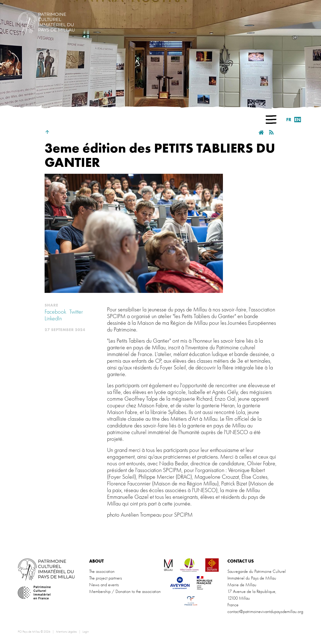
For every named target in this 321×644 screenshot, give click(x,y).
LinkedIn (53, 319)
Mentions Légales (66, 632)
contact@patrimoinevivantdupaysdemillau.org (265, 612)
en (298, 120)
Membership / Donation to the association (125, 591)
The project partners (106, 578)
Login (86, 632)
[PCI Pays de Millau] (46, 22)
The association (102, 571)
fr (289, 120)
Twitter (76, 312)
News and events (104, 585)
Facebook (55, 312)
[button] (271, 120)
